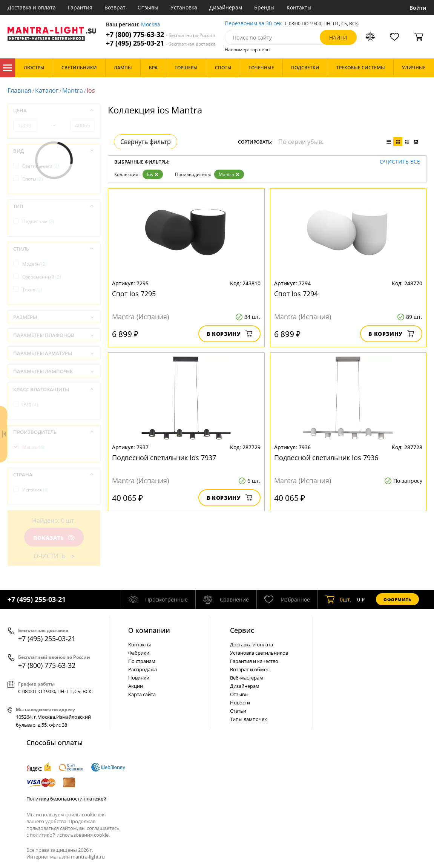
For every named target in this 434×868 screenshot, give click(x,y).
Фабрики (139, 653)
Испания (35, 490)
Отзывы (148, 7)
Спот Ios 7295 (134, 294)
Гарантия (80, 7)
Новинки (139, 678)
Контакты (299, 7)
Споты (33, 179)
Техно (32, 290)
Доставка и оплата (32, 7)
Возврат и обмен (250, 669)
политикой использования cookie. (70, 835)
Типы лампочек (248, 719)
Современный (42, 277)
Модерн (35, 264)
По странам (142, 661)
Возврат (115, 7)
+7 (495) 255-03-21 (161, 43)
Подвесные (38, 221)
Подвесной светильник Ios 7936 (326, 458)
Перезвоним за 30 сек (253, 24)
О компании (149, 630)
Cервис (242, 630)
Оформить (397, 599)
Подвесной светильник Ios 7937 (164, 458)
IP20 (30, 405)
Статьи (238, 711)
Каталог (8, 68)
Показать (54, 538)
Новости (240, 703)
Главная (19, 90)
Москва (151, 25)
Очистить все (400, 162)
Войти (418, 8)
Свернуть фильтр (146, 142)
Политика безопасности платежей (66, 799)
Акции (136, 686)
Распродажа (143, 669)
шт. (338, 599)
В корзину (229, 334)
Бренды (264, 7)
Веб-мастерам (247, 678)
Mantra (73, 90)
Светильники (41, 166)
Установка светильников (259, 653)
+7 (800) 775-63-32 (161, 34)
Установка (184, 7)
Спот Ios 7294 (296, 294)
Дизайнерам (226, 7)
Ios (153, 174)
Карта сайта (142, 694)
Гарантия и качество (254, 661)
